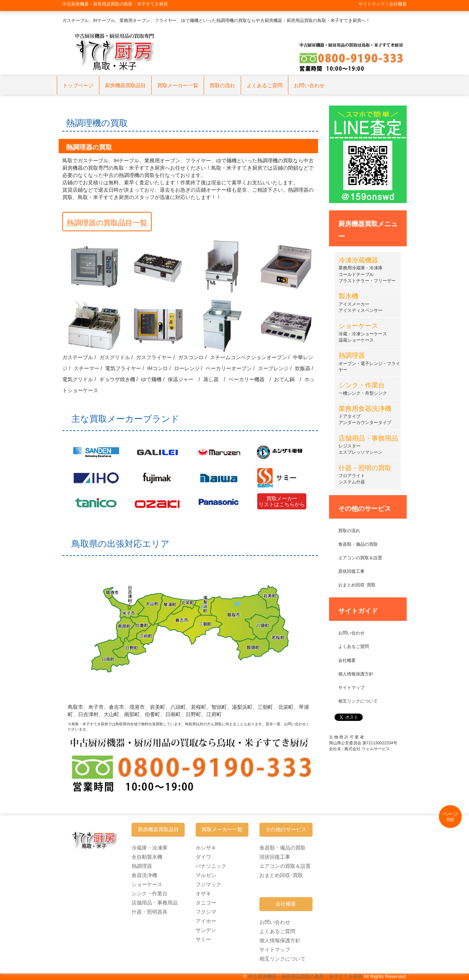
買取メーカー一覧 (178, 85)
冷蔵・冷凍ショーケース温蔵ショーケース (363, 333)
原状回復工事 (351, 571)
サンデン (206, 930)
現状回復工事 (275, 857)
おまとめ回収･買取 (357, 585)
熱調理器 (142, 866)
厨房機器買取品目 (125, 85)
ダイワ (203, 857)
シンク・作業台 (149, 894)
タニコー (206, 903)
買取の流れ (222, 85)
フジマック (208, 884)
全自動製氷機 (147, 857)
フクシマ (206, 912)
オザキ (203, 894)
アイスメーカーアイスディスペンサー (361, 304)
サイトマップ (351, 688)
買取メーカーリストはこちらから (282, 501)
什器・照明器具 (149, 912)
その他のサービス (286, 830)
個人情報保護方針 (356, 674)
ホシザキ (206, 848)
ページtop (450, 817)
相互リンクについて (358, 701)
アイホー (206, 921)
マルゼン (206, 875)
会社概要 (347, 660)
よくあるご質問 (265, 85)
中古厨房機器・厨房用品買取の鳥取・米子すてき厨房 (305, 977)
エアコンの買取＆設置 (360, 558)
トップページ (78, 85)
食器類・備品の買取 (358, 544)
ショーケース (147, 884)
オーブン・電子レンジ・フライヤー (369, 363)
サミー (203, 939)
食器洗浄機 (144, 875)
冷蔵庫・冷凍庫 (149, 848)
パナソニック (211, 866)
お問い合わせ (309, 85)
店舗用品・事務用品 (155, 903)
